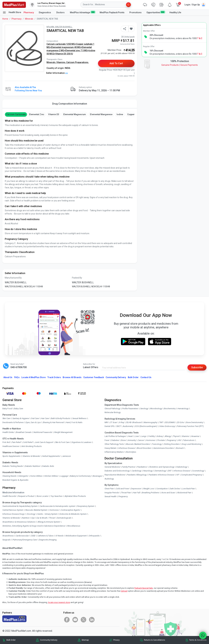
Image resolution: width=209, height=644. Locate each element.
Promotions (135, 12)
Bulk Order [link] (11, 640)
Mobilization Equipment (76, 536)
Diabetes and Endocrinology (117, 471)
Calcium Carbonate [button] (16, 114)
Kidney (160, 436)
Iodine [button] (120, 114)
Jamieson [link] (66, 456)
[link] (14, 5)
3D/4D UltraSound (134, 422)
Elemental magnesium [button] (75, 114)
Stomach (180, 448)
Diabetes (115, 440)
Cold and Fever (122, 489)
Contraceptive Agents (70, 510)
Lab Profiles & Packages (115, 436)
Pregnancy (171, 440)
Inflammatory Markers (114, 452)
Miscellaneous (74, 526)
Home (5, 19)
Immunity (132, 440)
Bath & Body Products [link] (61, 418)
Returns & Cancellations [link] (155, 640)
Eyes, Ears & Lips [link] (33, 422)
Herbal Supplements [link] (51, 456)
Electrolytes (131, 452)
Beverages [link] (97, 476)
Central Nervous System (13, 510)
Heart (130, 436)
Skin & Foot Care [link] (62, 442)
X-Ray (122, 422)
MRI (106, 422)
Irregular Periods (112, 493)
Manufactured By (13, 278)
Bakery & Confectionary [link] (80, 476)
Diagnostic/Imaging (48, 540)
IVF (178, 475)
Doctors (61, 12)
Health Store (12, 12)
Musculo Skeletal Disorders (138, 444)
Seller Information (57, 73)
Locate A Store (33, 377)
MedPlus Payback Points (112, 12)
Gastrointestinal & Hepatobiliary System (20, 506)
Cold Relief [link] (28, 442)
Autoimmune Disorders (164, 448)
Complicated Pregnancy (192, 475)
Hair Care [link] (45, 418)
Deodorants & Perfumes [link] (13, 422)
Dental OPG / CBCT (113, 426)
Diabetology (182, 467)
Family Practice (129, 467)
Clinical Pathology (112, 409)
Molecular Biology (113, 412)
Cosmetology (198, 471)
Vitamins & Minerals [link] (31, 456)
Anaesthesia (8, 536)
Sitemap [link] (85, 640)
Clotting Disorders (172, 444)
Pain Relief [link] (16, 442)
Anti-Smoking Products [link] (32, 446)
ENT (170, 471)
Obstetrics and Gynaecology (162, 467)
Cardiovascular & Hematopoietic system (57, 506)
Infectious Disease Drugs (14, 514)
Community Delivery (116, 377)
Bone (124, 440)
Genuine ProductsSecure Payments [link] (180, 65)
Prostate (161, 440)
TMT (161, 422)
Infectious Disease (127, 448)
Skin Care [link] (6, 418)
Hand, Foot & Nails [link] (74, 422)
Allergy (168, 436)
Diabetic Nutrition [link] (33, 466)
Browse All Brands (72, 377)
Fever (107, 440)
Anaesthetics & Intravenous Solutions (19, 522)
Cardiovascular (22, 536)
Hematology (183, 409)
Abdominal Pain (184, 493)
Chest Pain (109, 489)
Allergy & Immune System (49, 522)
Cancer (141, 440)
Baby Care (19, 409)
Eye (33, 518)
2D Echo (181, 422)
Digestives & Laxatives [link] (82, 442)
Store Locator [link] (43, 496)
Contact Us (146, 377)
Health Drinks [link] (8, 432)
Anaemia (195, 436)
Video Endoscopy (167, 426)
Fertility (152, 436)
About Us (8, 377)
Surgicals (7, 540)
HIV (180, 440)
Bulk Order (133, 377)
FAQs (17, 377)
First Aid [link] (6, 442)
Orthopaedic (94, 536)
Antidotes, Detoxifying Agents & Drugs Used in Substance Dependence (34, 526)
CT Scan (114, 422)
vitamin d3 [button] (54, 114)
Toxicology (157, 444)
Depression (136, 489)
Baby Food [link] (7, 409)
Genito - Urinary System (47, 514)
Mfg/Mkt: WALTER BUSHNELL (59, 27)
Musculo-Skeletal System (36, 510)
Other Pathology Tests (114, 444)
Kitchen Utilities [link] (51, 476)
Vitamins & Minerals (11, 518)
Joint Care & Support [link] (44, 442)
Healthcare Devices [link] (11, 446)
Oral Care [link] (35, 418)
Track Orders (54, 377)
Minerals (29, 19)
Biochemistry (170, 409)
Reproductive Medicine (115, 475)
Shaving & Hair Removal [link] (53, 422)
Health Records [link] (9, 496)
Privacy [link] (116, 640)
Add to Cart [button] (116, 63)
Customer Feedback (94, 377)
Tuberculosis (189, 440)
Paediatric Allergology (137, 475)
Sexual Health (111, 496)
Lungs (144, 436)
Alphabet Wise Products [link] (75, 496)
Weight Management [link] (63, 432)
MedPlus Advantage (82, 12)
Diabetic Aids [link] (48, 466)
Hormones (54, 510)
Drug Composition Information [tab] (70, 104)
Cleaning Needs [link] (9, 476)
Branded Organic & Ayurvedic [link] (15, 480)
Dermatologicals (64, 518)
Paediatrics (142, 467)
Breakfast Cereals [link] (24, 432)
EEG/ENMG (170, 422)
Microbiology (156, 409)
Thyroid (176, 436)
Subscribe (197, 367)
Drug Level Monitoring (191, 444)
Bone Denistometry (195, 422)
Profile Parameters (130, 409)
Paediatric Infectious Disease (161, 475)
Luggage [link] (64, 476)
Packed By (77, 278)
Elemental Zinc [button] (37, 114)
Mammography (150, 422)
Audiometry (128, 426)
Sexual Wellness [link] (79, 418)
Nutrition (26, 518)
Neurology (148, 471)
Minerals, (51, 62)
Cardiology (137, 471)
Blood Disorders (144, 448)
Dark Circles (175, 489)
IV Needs (60, 536)
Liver (137, 436)
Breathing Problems (151, 493)
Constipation (162, 489)
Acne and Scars (168, 493)
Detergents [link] (23, 476)
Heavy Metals (111, 448)
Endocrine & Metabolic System (73, 514)
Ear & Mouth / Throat (46, 518)
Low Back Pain (188, 489)
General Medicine (112, 467)
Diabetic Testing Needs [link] (13, 466)
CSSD (33, 536)
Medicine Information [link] (13, 493)
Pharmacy (29, 12)
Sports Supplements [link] (11, 456)
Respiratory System (86, 506)
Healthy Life (175, 12)
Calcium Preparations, (77, 62)
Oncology (31, 514)
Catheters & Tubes (46, 536)
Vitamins (185, 436)
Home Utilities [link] (36, 476)
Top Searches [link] (57, 496)
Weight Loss (149, 489)
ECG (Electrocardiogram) (146, 426)
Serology (144, 409)
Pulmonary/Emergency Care (25, 540)
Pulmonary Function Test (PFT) (190, 426)
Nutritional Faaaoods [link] (43, 432)
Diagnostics (45, 12)
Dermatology (160, 471)
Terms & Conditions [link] (198, 640)
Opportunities (155, 12)
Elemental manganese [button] (101, 114)
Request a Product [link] (26, 496)
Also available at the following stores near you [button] (28, 89)
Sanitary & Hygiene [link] (21, 418)
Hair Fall (136, 493)
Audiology (109, 479)
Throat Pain (126, 493)
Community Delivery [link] (49, 640)
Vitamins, (61, 62)
